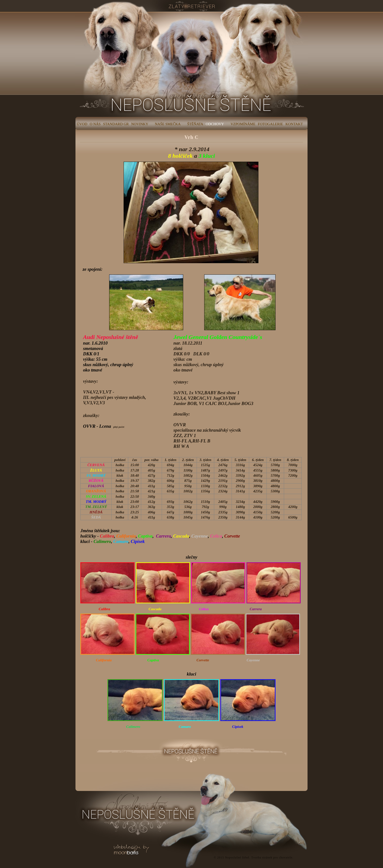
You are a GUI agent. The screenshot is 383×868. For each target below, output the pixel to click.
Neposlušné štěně (237, 857)
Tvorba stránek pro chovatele (272, 857)
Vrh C (191, 137)
